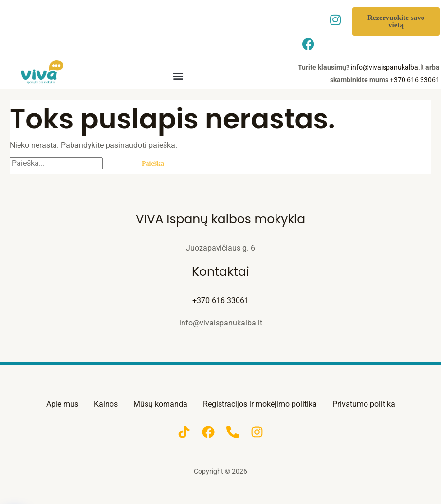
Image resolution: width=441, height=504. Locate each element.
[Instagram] (257, 432)
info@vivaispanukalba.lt (387, 67)
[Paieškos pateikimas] (116, 163)
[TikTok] (184, 432)
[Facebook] (208, 432)
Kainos (106, 404)
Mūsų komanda (160, 404)
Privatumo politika (364, 404)
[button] (178, 76)
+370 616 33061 (415, 80)
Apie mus (62, 404)
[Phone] (233, 432)
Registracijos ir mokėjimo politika (260, 404)
